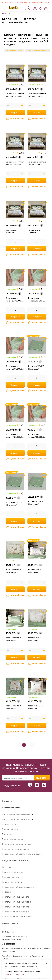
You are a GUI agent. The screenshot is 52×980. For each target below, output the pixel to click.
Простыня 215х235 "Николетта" (14, 504)
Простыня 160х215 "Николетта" (36, 367)
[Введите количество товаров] (15, 106)
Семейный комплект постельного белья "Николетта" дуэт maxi (15, 95)
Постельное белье (14, 50)
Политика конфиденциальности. (17, 974)
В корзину (15, 112)
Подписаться (42, 778)
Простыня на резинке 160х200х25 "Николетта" (14, 368)
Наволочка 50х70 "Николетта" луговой (13, 639)
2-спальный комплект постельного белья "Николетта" (14, 232)
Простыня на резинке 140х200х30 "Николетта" (14, 300)
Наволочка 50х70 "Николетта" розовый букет (35, 571)
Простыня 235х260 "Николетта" (36, 503)
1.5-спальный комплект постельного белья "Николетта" (36, 232)
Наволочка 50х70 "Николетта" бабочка (35, 639)
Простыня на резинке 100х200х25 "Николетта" (36, 436)
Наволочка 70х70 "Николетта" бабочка (35, 707)
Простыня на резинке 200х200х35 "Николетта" (36, 300)
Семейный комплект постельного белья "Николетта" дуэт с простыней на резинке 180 (37, 95)
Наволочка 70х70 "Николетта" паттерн (13, 707)
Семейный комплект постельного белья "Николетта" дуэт (37, 163)
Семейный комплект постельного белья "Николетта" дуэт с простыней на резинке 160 (15, 163)
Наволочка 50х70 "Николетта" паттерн (13, 571)
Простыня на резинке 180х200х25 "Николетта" (14, 436)
